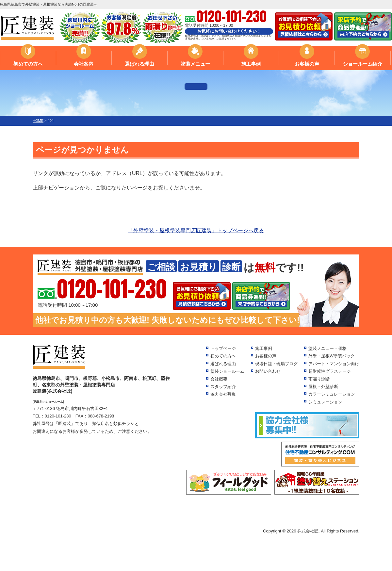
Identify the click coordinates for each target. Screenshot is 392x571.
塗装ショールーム (227, 371)
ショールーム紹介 (363, 64)
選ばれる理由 (139, 64)
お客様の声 (307, 64)
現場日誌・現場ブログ (276, 364)
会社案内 (84, 64)
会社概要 (219, 379)
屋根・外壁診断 (323, 387)
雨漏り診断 (319, 379)
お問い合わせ (268, 371)
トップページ (223, 348)
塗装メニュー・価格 (327, 348)
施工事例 (251, 64)
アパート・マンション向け (334, 364)
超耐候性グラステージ (330, 371)
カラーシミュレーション (332, 394)
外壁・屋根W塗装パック (332, 356)
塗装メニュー (195, 64)
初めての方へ (28, 64)
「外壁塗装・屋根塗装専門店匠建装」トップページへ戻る (196, 230)
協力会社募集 (223, 394)
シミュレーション (325, 402)
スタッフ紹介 (223, 387)
